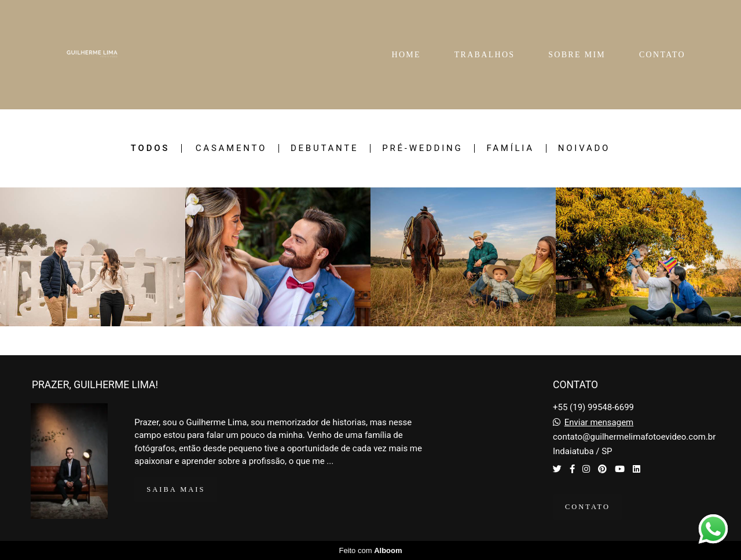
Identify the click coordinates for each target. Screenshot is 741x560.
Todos (150, 148)
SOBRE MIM (577, 55)
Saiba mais (176, 489)
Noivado (584, 148)
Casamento (231, 148)
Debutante (324, 148)
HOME (406, 55)
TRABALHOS (485, 55)
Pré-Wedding (422, 148)
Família (510, 148)
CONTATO (662, 55)
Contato (588, 507)
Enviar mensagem (599, 423)
